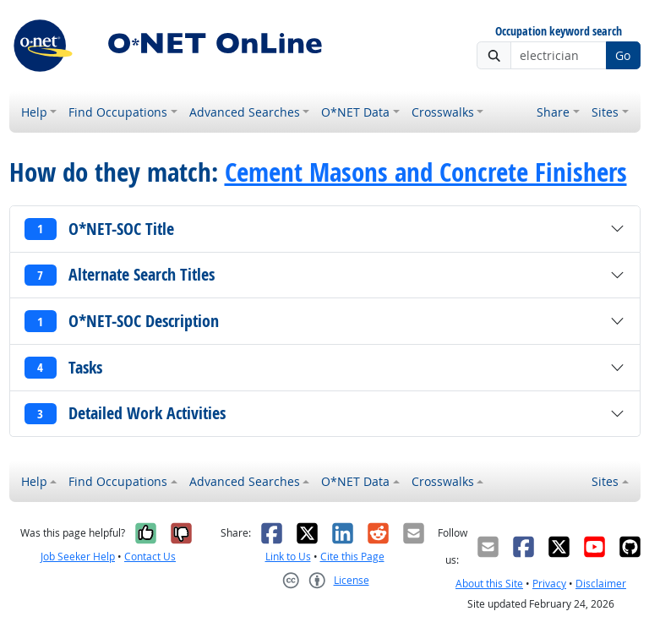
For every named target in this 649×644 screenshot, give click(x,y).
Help (34, 112)
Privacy (549, 584)
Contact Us (150, 557)
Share (553, 112)
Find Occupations (118, 112)
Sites (605, 112)
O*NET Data (355, 112)
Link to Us (288, 557)
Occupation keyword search (559, 32)
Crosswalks (443, 112)
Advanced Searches (245, 112)
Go (623, 55)
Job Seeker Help (78, 557)
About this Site (489, 584)
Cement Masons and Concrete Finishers (426, 172)
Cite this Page (352, 557)
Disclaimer (601, 584)
